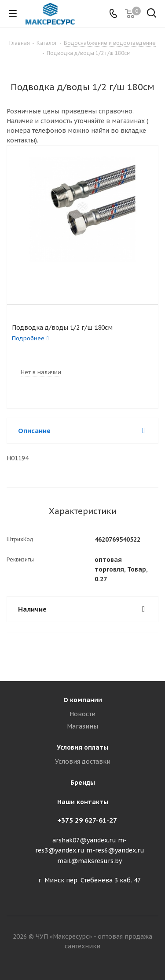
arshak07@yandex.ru (84, 840)
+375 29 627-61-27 (87, 820)
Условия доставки (83, 761)
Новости (82, 714)
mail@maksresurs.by (90, 861)
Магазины (82, 726)
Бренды (83, 783)
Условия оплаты (82, 747)
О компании (83, 700)
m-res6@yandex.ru (115, 851)
